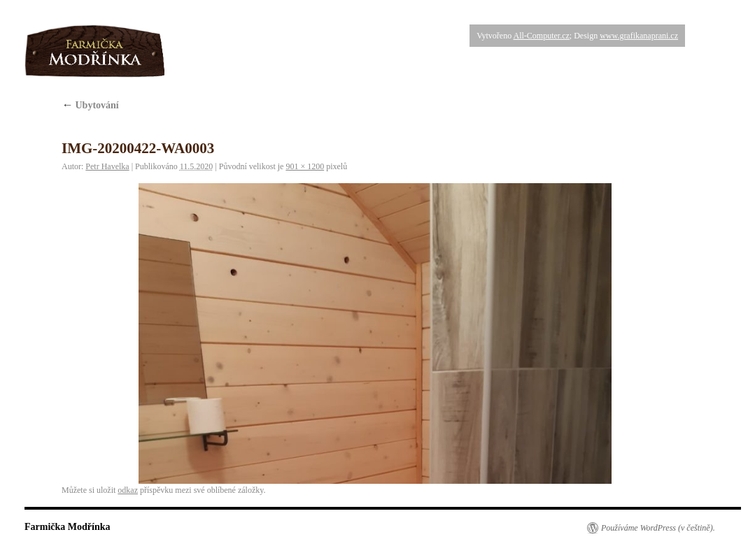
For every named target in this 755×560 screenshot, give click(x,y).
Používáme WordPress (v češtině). (658, 528)
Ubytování (90, 105)
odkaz (128, 490)
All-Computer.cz (541, 36)
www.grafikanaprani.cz (639, 36)
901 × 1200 (305, 166)
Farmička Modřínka (68, 527)
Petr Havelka (107, 166)
